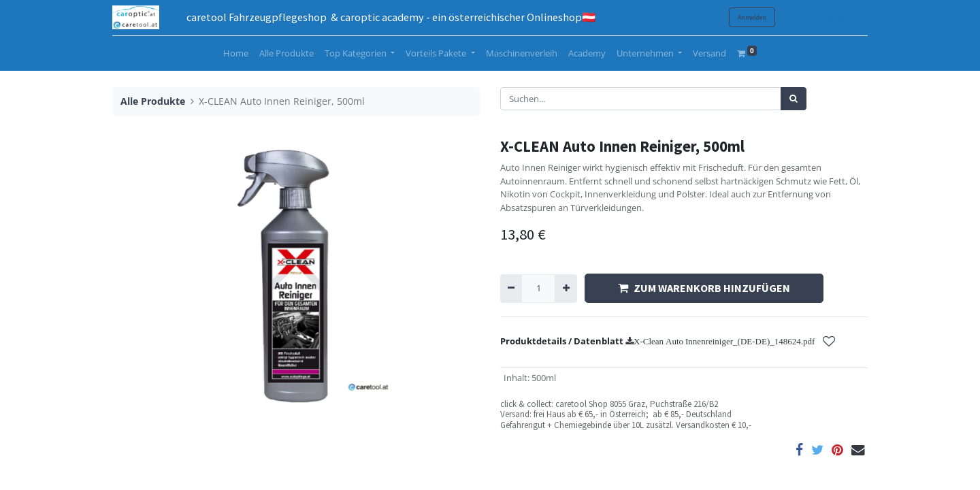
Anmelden (752, 17)
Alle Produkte (153, 101)
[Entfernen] (511, 289)
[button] (829, 342)
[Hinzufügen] (566, 289)
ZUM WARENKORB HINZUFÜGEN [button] (704, 288)
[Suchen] (794, 99)
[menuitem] (236, 54)
